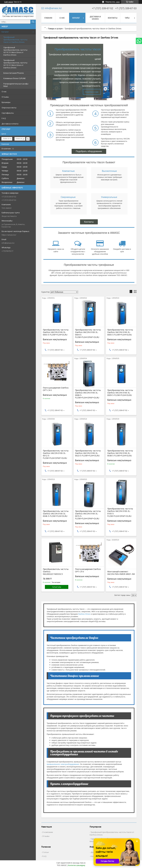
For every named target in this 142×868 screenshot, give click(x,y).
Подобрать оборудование (89, 151)
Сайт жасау (9, 2)
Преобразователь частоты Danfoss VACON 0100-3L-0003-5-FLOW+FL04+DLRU (56, 332)
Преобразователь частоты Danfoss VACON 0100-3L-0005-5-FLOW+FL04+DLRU (120, 332)
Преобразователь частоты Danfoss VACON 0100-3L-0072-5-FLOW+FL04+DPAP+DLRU (88, 515)
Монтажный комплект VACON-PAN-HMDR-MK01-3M (121, 573)
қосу (118, 2)
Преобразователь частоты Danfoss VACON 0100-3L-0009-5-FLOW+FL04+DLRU (120, 393)
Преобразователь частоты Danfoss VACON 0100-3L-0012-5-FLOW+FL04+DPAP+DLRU (56, 454)
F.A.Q (4, 118)
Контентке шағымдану (77, 865)
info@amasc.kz (8, 243)
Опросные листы (9, 108)
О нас (4, 92)
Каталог (5, 32)
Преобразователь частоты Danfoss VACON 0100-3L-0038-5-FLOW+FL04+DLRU (120, 453)
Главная (48, 18)
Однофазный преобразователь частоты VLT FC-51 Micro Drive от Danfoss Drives (15, 51)
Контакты (113, 18)
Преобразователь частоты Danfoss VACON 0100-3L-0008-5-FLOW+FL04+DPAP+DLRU (88, 394)
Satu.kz (83, 863)
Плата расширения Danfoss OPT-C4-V (56, 389)
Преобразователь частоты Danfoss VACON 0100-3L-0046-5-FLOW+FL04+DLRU (56, 514)
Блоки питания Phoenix (14, 73)
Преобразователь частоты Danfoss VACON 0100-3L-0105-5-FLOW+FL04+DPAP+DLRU (120, 512)
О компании (48, 832)
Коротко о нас (92, 92)
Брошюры (6, 102)
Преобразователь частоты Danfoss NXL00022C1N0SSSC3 (56, 572)
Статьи (45, 852)
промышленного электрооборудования (63, 764)
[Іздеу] (33, 22)
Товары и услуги (55, 29)
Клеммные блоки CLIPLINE (15, 78)
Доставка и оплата (10, 124)
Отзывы (5, 97)
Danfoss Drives (84, 614)
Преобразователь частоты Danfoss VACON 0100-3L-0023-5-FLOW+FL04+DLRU (88, 453)
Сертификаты (8, 113)
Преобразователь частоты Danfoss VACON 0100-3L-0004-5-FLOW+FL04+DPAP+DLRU (88, 333)
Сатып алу (57, 587)
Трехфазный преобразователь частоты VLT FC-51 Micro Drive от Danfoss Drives (15, 64)
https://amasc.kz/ (9, 235)
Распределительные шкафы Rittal (16, 85)
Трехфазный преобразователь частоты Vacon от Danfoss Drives (15, 40)
